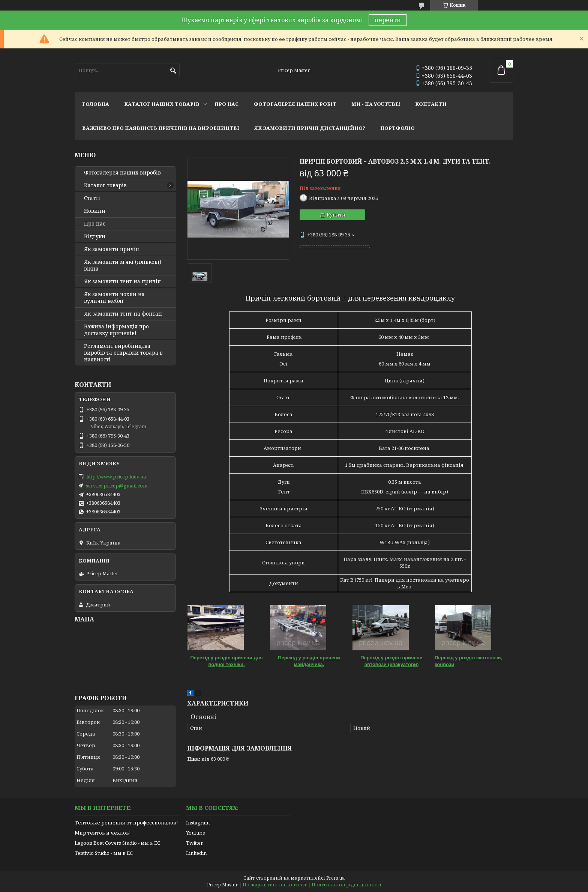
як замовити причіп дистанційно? (310, 128)
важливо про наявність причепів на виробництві (161, 128)
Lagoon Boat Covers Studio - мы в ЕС (117, 843)
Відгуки (95, 236)
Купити (336, 215)
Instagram (198, 823)
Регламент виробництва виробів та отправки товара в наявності (123, 353)
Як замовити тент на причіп (122, 281)
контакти (431, 104)
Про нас (95, 224)
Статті (92, 198)
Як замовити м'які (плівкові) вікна (123, 265)
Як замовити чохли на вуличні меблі (114, 298)
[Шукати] (173, 71)
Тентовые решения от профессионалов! (126, 823)
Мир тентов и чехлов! (103, 833)
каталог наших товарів (162, 104)
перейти (388, 20)
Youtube (196, 833)
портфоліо (397, 128)
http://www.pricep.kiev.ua (116, 477)
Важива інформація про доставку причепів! (116, 330)
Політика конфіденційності (346, 885)
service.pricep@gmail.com (117, 486)
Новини (95, 211)
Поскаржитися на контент (275, 885)
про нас (226, 104)
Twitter (194, 843)
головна (96, 104)
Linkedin (196, 853)
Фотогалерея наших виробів (122, 173)
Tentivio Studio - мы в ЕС (104, 853)
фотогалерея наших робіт (295, 104)
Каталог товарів (105, 185)
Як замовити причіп (112, 249)
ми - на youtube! (376, 104)
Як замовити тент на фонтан (123, 314)
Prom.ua (335, 878)
